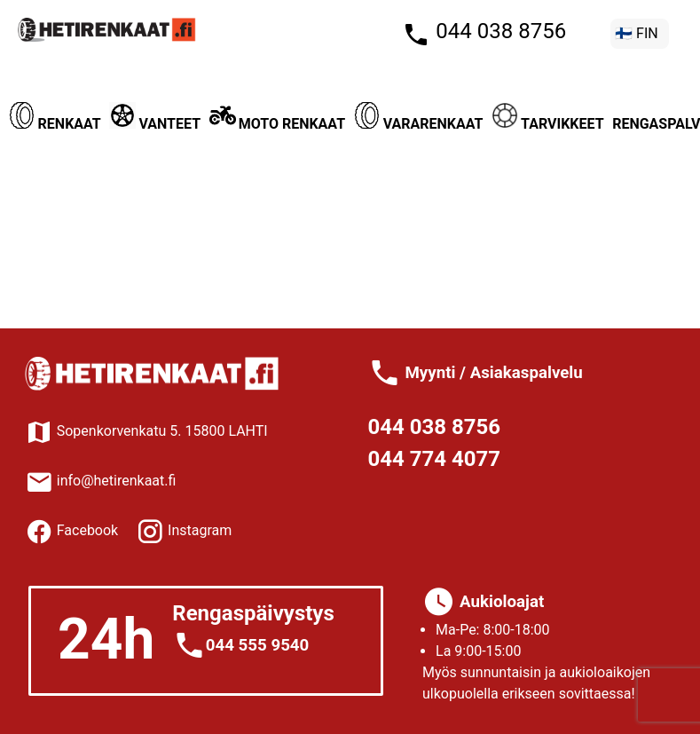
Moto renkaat (277, 124)
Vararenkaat (419, 124)
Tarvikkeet (547, 124)
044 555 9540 (258, 645)
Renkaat (55, 124)
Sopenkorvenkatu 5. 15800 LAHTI (146, 431)
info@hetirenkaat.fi (101, 481)
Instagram (198, 530)
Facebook (86, 530)
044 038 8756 (498, 31)
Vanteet (155, 124)
